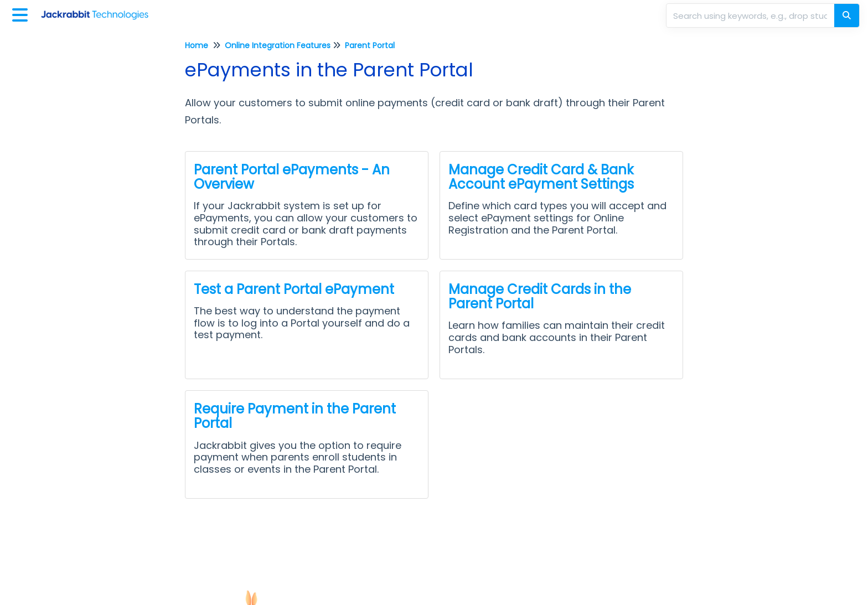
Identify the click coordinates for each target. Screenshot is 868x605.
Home (197, 45)
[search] (751, 15)
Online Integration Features (278, 45)
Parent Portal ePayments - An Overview (292, 177)
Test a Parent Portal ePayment (294, 289)
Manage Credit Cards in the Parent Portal (540, 296)
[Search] (847, 15)
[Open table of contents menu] (22, 14)
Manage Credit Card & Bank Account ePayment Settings (541, 177)
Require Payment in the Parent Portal (295, 416)
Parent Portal (370, 45)
